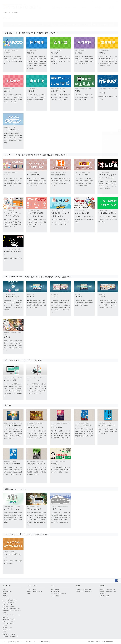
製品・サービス (57, 7)
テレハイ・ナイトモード (9, 621)
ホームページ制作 (7, 628)
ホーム (5, 13)
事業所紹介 (103, 594)
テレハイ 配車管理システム (10, 600)
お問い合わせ (20, 642)
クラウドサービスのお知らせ (59, 594)
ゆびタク (5, 626)
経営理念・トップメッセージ (107, 589)
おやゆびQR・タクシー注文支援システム (12, 612)
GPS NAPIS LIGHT (8, 623)
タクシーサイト (7, 630)
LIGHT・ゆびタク (109, 175)
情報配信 (29, 594)
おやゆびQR (107, 164)
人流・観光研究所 (104, 596)
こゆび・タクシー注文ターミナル (11, 609)
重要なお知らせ (55, 589)
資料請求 (12, 642)
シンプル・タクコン (8, 598)
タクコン (106, 136)
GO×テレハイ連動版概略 (9, 602)
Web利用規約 (45, 642)
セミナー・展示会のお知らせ (34, 592)
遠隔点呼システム (108, 140)
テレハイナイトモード (110, 171)
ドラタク (106, 147)
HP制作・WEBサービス (110, 178)
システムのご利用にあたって (111, 190)
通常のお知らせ (55, 592)
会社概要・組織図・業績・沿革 (108, 592)
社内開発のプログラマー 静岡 (83, 589)
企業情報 (111, 7)
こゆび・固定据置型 (109, 161)
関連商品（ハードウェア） (111, 185)
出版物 (105, 182)
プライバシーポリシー (33, 642)
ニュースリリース (32, 589)
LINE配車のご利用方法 (9, 619)
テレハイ (106, 150)
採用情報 (98, 7)
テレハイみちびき (108, 154)
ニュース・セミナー (71, 7)
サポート (84, 7)
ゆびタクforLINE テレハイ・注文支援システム (11, 616)
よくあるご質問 (55, 596)
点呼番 (105, 143)
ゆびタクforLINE (108, 168)
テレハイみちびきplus (110, 157)
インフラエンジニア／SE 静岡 (83, 592)
